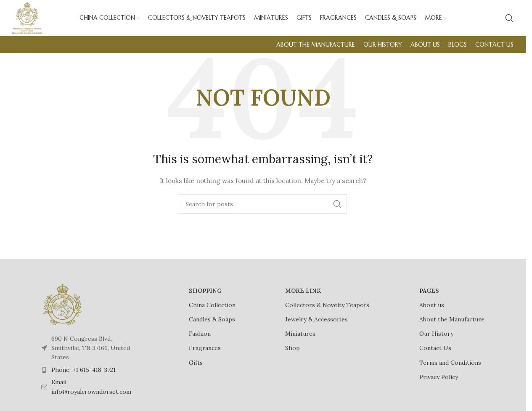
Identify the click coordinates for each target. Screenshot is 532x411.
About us (432, 311)
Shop (292, 354)
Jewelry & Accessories (316, 326)
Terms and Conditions (450, 369)
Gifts (196, 369)
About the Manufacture (452, 326)
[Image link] (62, 310)
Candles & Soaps (212, 326)
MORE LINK (303, 297)
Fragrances (205, 354)
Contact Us (435, 354)
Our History (436, 340)
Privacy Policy (439, 383)
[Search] (509, 21)
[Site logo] (30, 21)
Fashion (200, 340)
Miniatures (300, 340)
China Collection (212, 311)
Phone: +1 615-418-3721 (83, 376)
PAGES (429, 297)
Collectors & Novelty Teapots (327, 311)
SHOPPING (205, 297)
